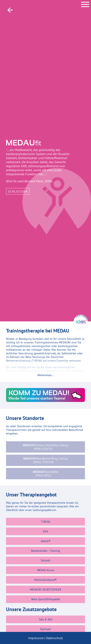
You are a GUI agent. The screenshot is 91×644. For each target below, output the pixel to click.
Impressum (36, 638)
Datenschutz (54, 638)
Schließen (18, 191)
